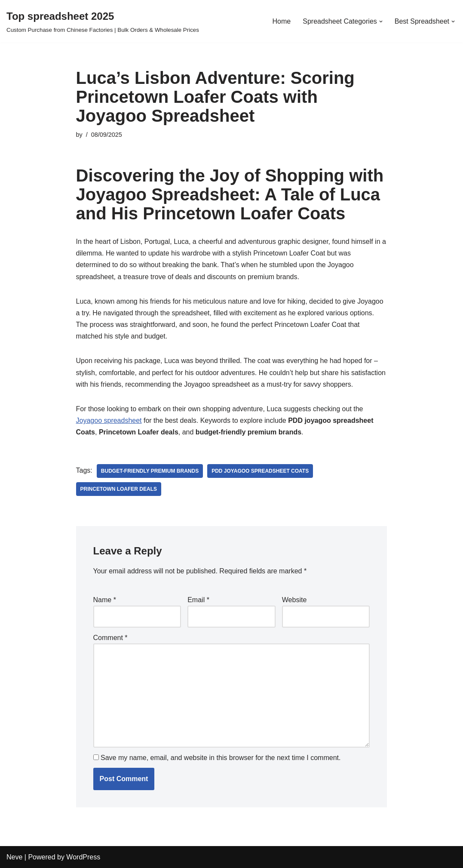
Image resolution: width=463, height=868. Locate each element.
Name (105, 600)
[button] (381, 22)
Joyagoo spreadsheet (109, 420)
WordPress (83, 857)
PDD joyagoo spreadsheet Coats (260, 471)
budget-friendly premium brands (150, 471)
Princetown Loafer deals (119, 489)
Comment (110, 638)
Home (282, 21)
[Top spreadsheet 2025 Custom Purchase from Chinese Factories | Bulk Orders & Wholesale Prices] (103, 21)
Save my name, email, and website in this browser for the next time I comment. (221, 758)
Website (294, 600)
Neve (14, 857)
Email (198, 600)
